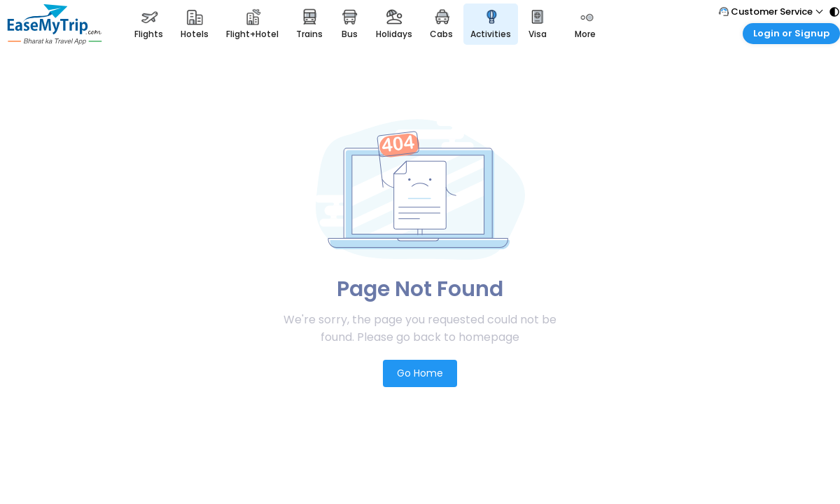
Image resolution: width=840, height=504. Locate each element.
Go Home (420, 373)
